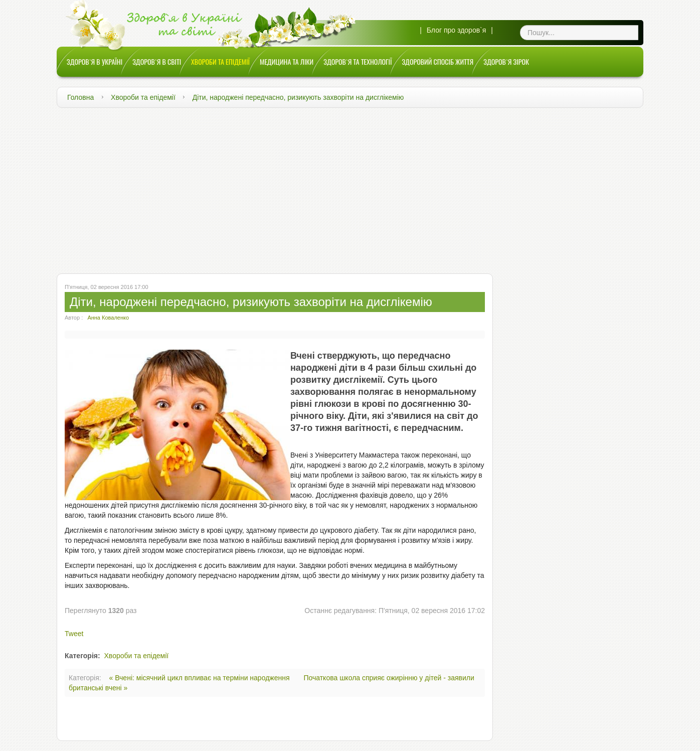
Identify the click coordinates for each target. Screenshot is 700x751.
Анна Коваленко (108, 318)
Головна (80, 97)
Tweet (74, 634)
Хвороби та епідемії (143, 97)
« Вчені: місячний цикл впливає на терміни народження (201, 678)
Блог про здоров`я (457, 30)
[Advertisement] (350, 188)
